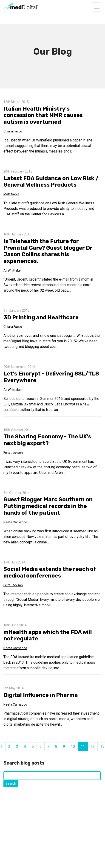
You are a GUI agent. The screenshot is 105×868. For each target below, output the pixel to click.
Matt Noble (11, 194)
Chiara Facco (13, 131)
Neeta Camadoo (15, 522)
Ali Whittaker (13, 270)
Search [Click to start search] (11, 784)
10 (73, 746)
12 (93, 746)
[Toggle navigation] (97, 7)
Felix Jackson (13, 453)
